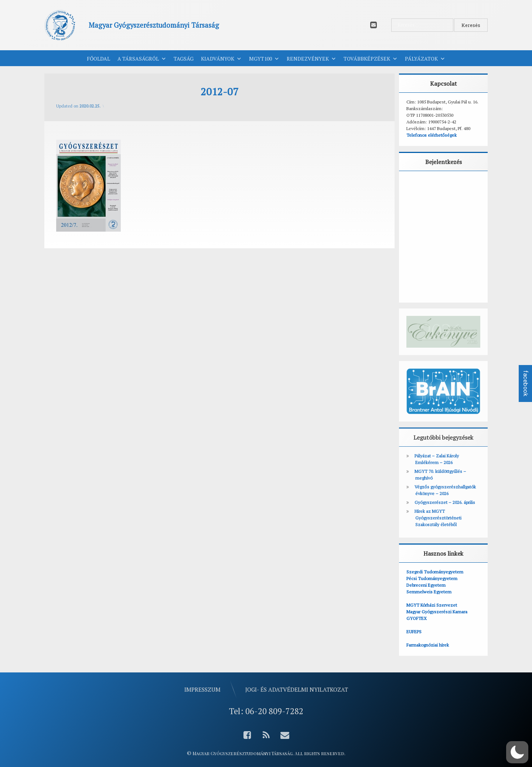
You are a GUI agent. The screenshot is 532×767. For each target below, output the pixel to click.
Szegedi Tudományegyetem (435, 572)
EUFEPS (414, 632)
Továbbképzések (371, 59)
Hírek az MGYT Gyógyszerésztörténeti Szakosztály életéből (438, 518)
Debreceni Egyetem (426, 585)
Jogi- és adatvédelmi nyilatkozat (297, 689)
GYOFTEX (417, 618)
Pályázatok (425, 59)
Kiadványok (221, 59)
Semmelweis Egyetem (429, 592)
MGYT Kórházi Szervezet (432, 605)
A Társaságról (142, 59)
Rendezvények (311, 59)
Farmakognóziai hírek (428, 645)
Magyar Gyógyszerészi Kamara (437, 612)
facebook (526, 383)
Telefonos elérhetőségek (432, 135)
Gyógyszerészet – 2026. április (445, 502)
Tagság (184, 59)
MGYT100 (264, 59)
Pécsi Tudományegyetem (432, 578)
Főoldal (98, 59)
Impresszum (202, 689)
